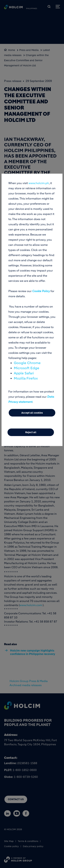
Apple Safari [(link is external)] (24, 373)
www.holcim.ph (39, 183)
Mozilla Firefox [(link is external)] (26, 378)
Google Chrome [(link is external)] (27, 363)
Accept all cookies (32, 413)
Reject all (31, 432)
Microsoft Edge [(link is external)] (27, 368)
